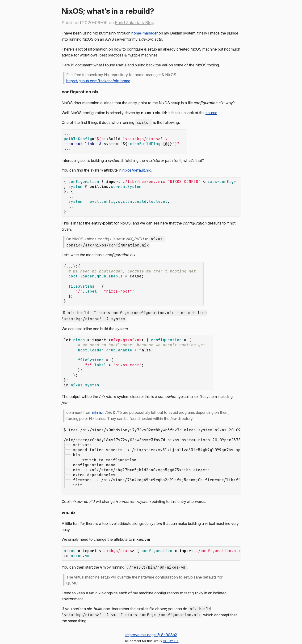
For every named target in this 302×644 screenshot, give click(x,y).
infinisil (98, 399)
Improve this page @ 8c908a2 (151, 614)
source (211, 113)
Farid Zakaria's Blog (135, 22)
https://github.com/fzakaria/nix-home (98, 81)
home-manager (145, 33)
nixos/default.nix (137, 168)
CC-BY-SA (171, 620)
